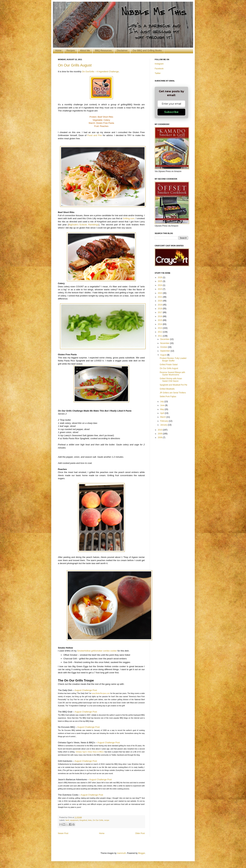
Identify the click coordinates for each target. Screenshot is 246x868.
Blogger (142, 853)
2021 (160, 297)
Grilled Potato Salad (169, 365)
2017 (160, 312)
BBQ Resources (103, 50)
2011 (160, 336)
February (164, 421)
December (165, 339)
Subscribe (171, 112)
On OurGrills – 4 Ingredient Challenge (100, 72)
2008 (160, 437)
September (165, 351)
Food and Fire (95, 135)
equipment (74, 820)
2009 (160, 434)
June (163, 405)
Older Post (140, 833)
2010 (160, 430)
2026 (160, 277)
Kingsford (83, 820)
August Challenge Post (86, 690)
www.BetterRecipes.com (101, 693)
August (164, 355)
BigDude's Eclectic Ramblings (83, 225)
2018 (160, 309)
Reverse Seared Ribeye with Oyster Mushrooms (172, 374)
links (90, 820)
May (162, 409)
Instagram (159, 64)
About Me (85, 50)
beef (67, 820)
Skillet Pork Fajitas (168, 397)
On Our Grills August (75, 65)
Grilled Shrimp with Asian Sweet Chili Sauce (171, 380)
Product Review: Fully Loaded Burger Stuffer (173, 359)
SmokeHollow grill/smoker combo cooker (97, 651)
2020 (160, 301)
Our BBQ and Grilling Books (147, 50)
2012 (160, 332)
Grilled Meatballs (167, 389)
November (165, 343)
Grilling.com (129, 218)
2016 (160, 316)
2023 (160, 289)
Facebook (159, 69)
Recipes (71, 50)
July (162, 402)
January (164, 425)
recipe (107, 820)
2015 (160, 320)
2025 (160, 281)
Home (58, 50)
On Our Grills (98, 820)
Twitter (158, 73)
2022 (160, 293)
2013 (160, 328)
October (164, 347)
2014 (160, 324)
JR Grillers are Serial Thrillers (173, 393)
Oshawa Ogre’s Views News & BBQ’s (90, 752)
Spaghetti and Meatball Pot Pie (173, 385)
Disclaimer (122, 50)
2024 (160, 285)
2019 (160, 305)
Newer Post (63, 833)
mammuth (121, 853)
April (162, 413)
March (163, 417)
